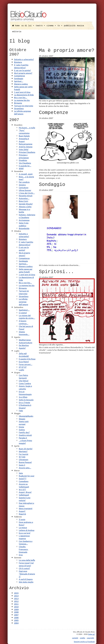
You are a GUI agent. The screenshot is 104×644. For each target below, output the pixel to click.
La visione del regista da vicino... (27, 317)
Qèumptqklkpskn (26, 416)
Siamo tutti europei (24, 423)
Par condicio (24, 182)
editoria (17, 32)
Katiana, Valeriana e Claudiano (27, 216)
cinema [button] (51, 26)
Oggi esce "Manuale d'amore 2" (27, 574)
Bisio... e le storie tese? (26, 178)
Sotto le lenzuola (26, 400)
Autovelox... (24, 198)
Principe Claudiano (27, 152)
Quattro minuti (25, 435)
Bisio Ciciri (23, 201)
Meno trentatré (26, 508)
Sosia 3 (22, 465)
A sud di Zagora (26, 579)
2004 (16, 623)
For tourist (24, 454)
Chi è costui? (24, 568)
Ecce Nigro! (24, 362)
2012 (16, 601)
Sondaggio (19, 78)
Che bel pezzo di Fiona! (26, 328)
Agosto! (22, 348)
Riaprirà (22, 514)
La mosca (23, 527)
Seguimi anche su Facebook (84, 641)
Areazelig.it (24, 138)
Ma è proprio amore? (23, 73)
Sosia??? (23, 478)
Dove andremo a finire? (26, 523)
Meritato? (23, 451)
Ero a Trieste (24, 402)
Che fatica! (24, 381)
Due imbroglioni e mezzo (26, 504)
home (16, 26)
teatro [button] (40, 26)
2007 (16, 615)
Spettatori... (24, 310)
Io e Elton (23, 397)
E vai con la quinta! (22, 70)
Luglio (21, 370)
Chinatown (24, 459)
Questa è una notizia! (25, 499)
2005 (16, 620)
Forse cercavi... (26, 364)
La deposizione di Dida (24, 95)
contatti (75, 638)
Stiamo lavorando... (24, 333)
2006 (16, 617)
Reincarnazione (26, 144)
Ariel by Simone (26, 147)
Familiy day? (24, 432)
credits (83, 638)
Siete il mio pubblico (24, 224)
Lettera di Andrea (27, 530)
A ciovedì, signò (26, 174)
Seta (21, 473)
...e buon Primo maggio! (25, 442)
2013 (16, 598)
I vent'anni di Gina (22, 92)
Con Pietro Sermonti (23, 376)
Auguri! (22, 511)
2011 (16, 604)
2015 (16, 593)
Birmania (18, 103)
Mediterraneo (25, 340)
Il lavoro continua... (24, 322)
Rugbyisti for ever (27, 476)
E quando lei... (25, 166)
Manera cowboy (21, 84)
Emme (21, 427)
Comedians (24, 481)
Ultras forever (25, 190)
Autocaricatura (26, 342)
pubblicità (70, 26)
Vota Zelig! (24, 149)
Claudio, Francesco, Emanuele (24, 549)
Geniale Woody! (26, 204)
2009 (16, 609)
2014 (16, 596)
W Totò (22, 457)
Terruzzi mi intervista (24, 106)
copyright (90, 638)
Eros (21, 555)
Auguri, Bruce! (25, 492)
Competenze (19, 76)
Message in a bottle (24, 211)
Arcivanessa (24, 220)
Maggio (22, 419)
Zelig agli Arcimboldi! (24, 355)
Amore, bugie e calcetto (25, 387)
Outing (22, 430)
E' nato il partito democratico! (21, 66)
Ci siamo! (23, 313)
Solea (91, 634)
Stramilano (19, 108)
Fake (21, 410)
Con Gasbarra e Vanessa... (26, 542)
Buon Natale (24, 136)
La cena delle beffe (27, 560)
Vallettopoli (24, 495)
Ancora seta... (25, 468)
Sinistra (22, 185)
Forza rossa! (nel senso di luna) (26, 564)
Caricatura (24, 187)
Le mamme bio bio (22, 100)
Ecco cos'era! (25, 533)
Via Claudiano (25, 163)
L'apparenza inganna (24, 537)
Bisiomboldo (24, 228)
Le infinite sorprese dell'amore (23, 112)
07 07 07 (23, 367)
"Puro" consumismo (24, 132)
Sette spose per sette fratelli (23, 88)
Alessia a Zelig (25, 206)
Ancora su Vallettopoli (24, 485)
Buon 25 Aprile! (26, 449)
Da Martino (24, 345)
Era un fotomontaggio (25, 393)
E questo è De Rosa (27, 359)
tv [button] (60, 26)
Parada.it (23, 438)
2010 (16, 607)
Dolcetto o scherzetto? (24, 59)
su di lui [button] (28, 26)
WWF (21, 168)
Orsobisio (23, 160)
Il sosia (22, 519)
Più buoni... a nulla (27, 128)
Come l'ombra (25, 383)
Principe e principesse (24, 156)
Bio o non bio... (21, 97)
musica (81, 26)
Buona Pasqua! (25, 462)
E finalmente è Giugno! (25, 406)
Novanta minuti (26, 196)
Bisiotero (18, 62)
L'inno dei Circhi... (27, 193)
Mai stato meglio (26, 582)
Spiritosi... (19, 81)
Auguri (22, 141)
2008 (16, 612)
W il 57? (22, 489)
